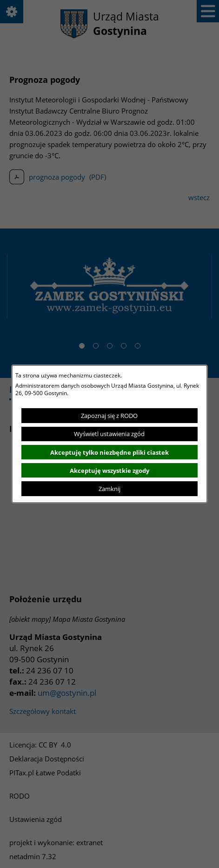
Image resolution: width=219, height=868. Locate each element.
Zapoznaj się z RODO (109, 416)
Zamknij (109, 489)
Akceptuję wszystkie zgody (109, 471)
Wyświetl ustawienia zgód (109, 434)
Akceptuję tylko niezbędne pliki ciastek (109, 452)
